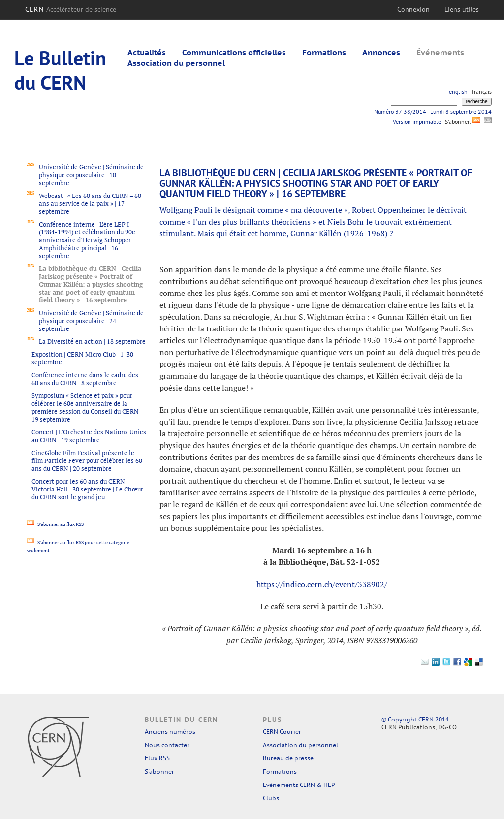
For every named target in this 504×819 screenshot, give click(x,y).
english (458, 91)
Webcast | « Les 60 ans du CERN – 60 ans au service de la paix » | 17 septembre (90, 203)
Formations (324, 52)
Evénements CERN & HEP (299, 785)
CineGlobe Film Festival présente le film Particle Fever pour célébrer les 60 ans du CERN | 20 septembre (87, 460)
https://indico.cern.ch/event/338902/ (322, 584)
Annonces (381, 52)
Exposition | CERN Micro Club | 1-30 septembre (82, 358)
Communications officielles (234, 52)
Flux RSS (157, 758)
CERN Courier (282, 732)
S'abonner (159, 771)
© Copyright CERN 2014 (415, 719)
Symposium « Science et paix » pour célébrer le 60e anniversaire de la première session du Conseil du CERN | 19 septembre (87, 407)
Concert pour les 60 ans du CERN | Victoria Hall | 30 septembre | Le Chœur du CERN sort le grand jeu (87, 489)
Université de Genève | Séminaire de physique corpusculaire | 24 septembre (91, 321)
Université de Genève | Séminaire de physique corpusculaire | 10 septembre (91, 175)
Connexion (413, 9)
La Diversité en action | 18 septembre (92, 341)
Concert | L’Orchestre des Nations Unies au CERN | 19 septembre (89, 436)
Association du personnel (176, 63)
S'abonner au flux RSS (55, 524)
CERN (71, 9)
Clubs (271, 798)
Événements (440, 52)
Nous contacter (167, 745)
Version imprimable (417, 121)
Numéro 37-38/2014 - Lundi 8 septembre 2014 (433, 112)
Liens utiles (462, 9)
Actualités (147, 52)
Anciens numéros (170, 732)
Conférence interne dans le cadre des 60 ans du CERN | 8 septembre (85, 379)
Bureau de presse (288, 758)
